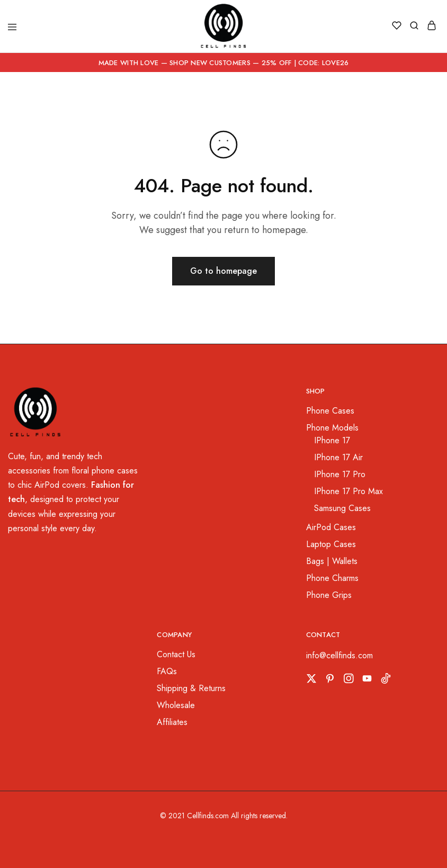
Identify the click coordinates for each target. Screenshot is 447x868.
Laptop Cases (331, 544)
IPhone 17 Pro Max (348, 491)
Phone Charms (332, 578)
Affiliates (172, 722)
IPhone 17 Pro (340, 474)
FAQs (167, 671)
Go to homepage (223, 271)
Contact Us (176, 654)
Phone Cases (330, 411)
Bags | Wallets (332, 561)
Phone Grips (329, 595)
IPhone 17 (332, 440)
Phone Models (332, 428)
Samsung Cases (342, 508)
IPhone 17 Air (338, 457)
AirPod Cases (331, 527)
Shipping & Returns (191, 688)
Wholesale (176, 705)
